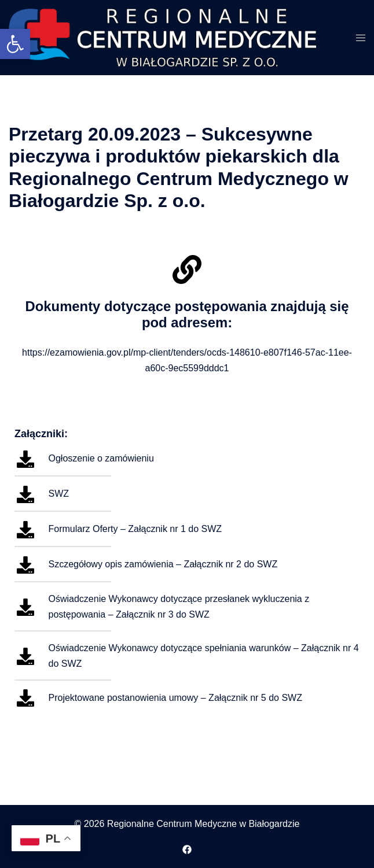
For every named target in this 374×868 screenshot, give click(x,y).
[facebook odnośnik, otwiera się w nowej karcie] (187, 848)
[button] (15, 44)
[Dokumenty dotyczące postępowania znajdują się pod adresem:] (187, 269)
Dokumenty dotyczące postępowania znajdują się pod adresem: (187, 315)
